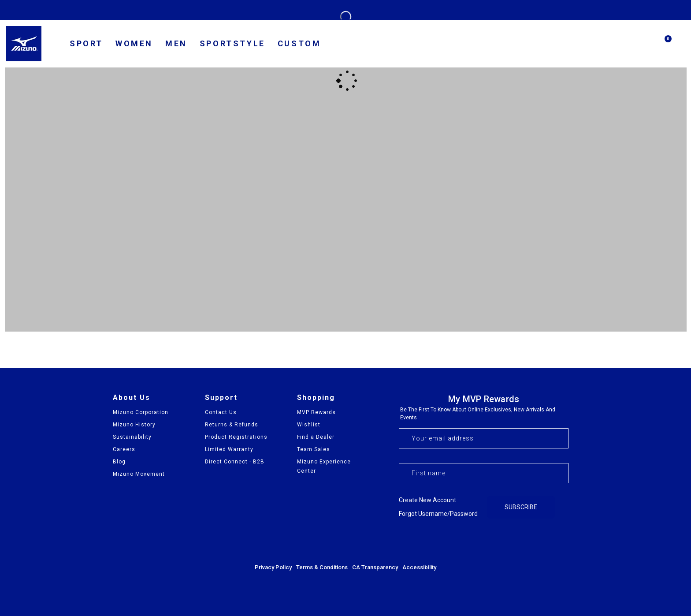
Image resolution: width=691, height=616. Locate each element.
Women (134, 43)
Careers (124, 449)
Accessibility (419, 567)
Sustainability (132, 437)
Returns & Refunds (232, 425)
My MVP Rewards (484, 399)
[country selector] (574, 44)
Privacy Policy (273, 567)
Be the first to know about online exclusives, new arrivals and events (478, 414)
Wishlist (309, 425)
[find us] (600, 45)
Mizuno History (134, 425)
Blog (119, 462)
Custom (299, 43)
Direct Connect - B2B (235, 462)
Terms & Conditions (322, 567)
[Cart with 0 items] (664, 47)
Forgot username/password (438, 514)
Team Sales (314, 449)
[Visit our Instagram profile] (537, 541)
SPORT (86, 43)
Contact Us (221, 412)
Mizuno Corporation (141, 412)
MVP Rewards (316, 412)
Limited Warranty (229, 449)
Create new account (427, 500)
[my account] (621, 45)
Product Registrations (236, 437)
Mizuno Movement (139, 474)
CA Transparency (375, 567)
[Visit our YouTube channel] (561, 541)
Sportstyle (232, 43)
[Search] (643, 44)
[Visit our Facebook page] (513, 541)
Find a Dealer (316, 437)
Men (176, 43)
